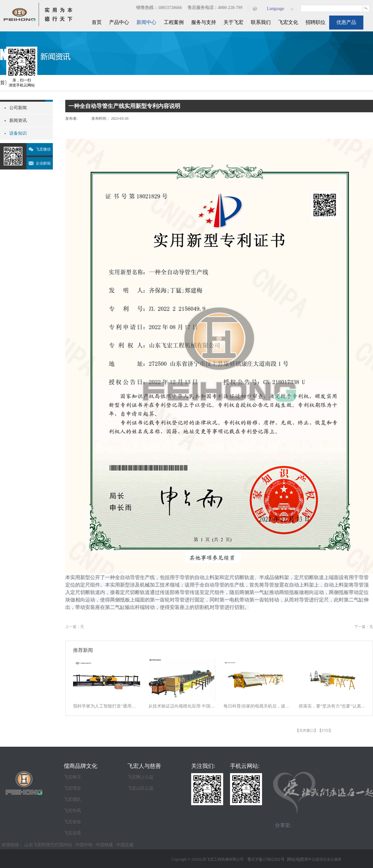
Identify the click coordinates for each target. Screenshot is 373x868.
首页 (97, 22)
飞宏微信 (43, 149)
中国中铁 (84, 845)
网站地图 (295, 859)
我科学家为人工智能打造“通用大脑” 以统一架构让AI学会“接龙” (107, 706)
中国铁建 (104, 845)
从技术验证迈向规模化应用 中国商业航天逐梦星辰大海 (182, 706)
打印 (325, 731)
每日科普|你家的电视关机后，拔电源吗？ (257, 706)
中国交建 (125, 845)
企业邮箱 (43, 163)
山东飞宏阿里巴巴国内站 (48, 845)
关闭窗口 (306, 731)
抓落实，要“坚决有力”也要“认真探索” (332, 706)
